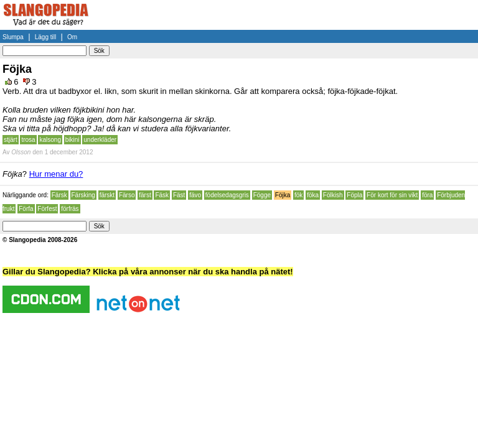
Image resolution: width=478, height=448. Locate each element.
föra (427, 195)
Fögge (262, 195)
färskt (107, 195)
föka (313, 195)
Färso (127, 195)
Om (72, 37)
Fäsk (162, 195)
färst (145, 195)
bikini (73, 140)
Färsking (83, 195)
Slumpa (13, 37)
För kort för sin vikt (392, 195)
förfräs (70, 209)
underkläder (100, 140)
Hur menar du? (56, 174)
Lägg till (45, 37)
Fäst (179, 195)
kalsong (50, 140)
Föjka (283, 195)
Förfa (26, 209)
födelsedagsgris (227, 195)
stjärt (11, 140)
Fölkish (333, 195)
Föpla (354, 195)
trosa (28, 140)
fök (298, 195)
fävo (195, 195)
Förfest (47, 209)
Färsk (59, 195)
